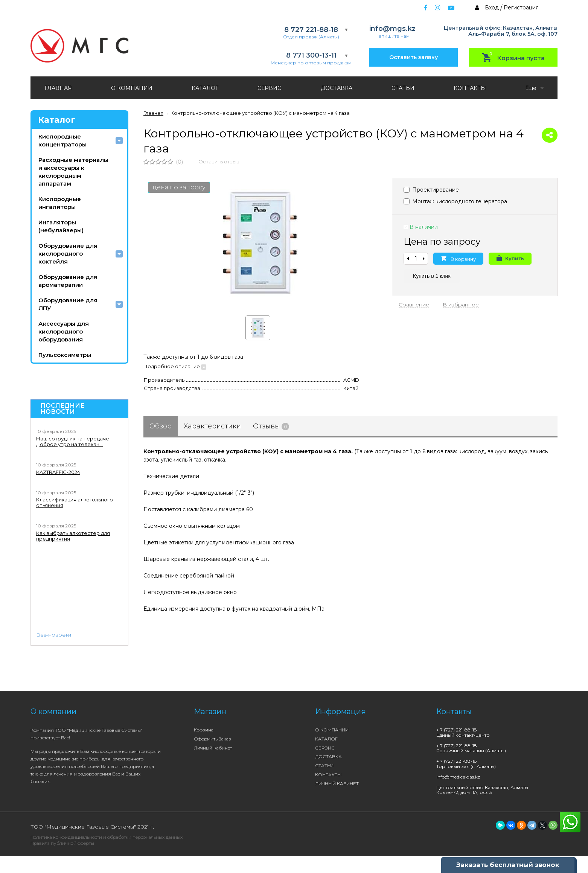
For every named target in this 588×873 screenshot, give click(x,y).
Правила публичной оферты (62, 843)
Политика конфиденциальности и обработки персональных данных (107, 837)
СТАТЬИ (403, 88)
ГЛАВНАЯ (58, 88)
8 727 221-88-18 (311, 30)
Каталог (57, 120)
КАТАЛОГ (205, 88)
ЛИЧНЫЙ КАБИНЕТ (337, 784)
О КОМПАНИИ (132, 88)
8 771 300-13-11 (311, 56)
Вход (492, 8)
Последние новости (62, 409)
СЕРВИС (269, 88)
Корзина (204, 730)
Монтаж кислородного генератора (455, 201)
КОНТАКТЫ (470, 88)
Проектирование (431, 190)
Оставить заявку (414, 57)
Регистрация (521, 8)
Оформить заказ (213, 739)
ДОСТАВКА (337, 88)
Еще (534, 88)
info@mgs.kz (392, 29)
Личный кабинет (213, 748)
